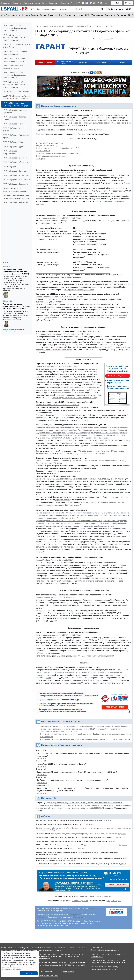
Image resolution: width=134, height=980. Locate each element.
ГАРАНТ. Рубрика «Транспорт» (16, 158)
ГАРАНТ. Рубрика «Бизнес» (14, 124)
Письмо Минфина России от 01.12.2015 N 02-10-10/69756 (60, 297)
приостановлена (63, 500)
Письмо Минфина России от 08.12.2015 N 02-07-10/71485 (60, 173)
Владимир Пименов (45, 134)
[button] (119, 9)
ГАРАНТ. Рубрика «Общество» (16, 162)
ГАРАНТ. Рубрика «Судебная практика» (15, 111)
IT (129, 15)
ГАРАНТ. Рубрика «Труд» (13, 146)
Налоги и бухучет (30, 15)
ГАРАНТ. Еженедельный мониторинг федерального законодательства (15, 75)
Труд (61, 15)
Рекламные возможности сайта (114, 963)
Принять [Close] (29, 973)
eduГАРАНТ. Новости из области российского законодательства (17, 97)
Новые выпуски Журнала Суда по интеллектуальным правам (16, 197)
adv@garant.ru (42, 917)
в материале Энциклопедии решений (79, 290)
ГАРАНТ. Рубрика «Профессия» (16, 175)
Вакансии (17, 3)
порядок (95, 578)
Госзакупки (41, 159)
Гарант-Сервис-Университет (48, 975)
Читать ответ (42, 759)
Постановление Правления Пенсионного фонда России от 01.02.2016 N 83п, (68, 461)
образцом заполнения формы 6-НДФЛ (68, 393)
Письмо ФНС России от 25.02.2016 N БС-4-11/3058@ (58, 405)
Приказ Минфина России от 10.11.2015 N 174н (55, 560)
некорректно (108, 39)
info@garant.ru (68, 971)
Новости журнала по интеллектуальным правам (15, 190)
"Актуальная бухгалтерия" (84, 896)
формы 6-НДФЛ (84, 407)
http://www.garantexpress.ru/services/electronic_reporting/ (75, 398)
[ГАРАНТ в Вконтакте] (80, 3)
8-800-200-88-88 (96, 948)
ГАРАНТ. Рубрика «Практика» (15, 171)
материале (101, 130)
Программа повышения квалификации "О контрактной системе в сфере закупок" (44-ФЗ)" (16, 272)
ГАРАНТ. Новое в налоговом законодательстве (15, 53)
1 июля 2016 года (46, 221)
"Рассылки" (92, 908)
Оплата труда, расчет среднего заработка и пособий (57, 148)
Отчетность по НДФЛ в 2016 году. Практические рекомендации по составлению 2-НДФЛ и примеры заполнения (85, 726)
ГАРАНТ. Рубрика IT (11, 167)
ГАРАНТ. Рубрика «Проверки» (15, 184)
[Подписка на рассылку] (72, 3)
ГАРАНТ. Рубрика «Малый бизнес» (14, 129)
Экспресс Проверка (80, 901)
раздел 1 (43, 415)
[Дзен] (83, 3)
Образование (97, 15)
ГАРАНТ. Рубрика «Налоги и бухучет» (15, 118)
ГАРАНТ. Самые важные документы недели (13, 67)
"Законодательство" (104, 896)
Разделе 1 (52, 379)
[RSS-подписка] (106, 3)
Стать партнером (69, 3)
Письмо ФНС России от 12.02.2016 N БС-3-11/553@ (57, 366)
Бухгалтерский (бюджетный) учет (50, 143)
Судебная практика (11, 15)
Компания (6, 3)
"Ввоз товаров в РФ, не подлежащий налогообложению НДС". (81, 454)
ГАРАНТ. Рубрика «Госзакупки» (16, 202)
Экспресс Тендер (114, 901)
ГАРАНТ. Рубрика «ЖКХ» (13, 142)
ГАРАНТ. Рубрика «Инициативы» (17, 180)
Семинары (54, 3)
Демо (44, 3)
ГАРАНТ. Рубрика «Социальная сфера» (16, 136)
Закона (48, 678)
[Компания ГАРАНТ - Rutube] (102, 3)
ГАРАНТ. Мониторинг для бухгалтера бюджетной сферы (16, 104)
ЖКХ (87, 15)
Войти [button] (117, 3)
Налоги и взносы (43, 151)
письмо (65, 618)
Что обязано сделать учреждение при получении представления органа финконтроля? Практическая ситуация (85, 739)
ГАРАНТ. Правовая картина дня (16, 92)
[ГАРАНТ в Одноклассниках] (98, 3)
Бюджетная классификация (47, 146)
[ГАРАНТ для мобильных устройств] (76, 3)
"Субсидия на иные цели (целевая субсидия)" (95, 656)
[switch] (33, 9)
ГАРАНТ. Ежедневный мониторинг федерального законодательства (15, 28)
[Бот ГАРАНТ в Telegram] (94, 3)
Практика (53, 15)
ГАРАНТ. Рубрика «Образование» (10, 152)
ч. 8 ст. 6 (78, 613)
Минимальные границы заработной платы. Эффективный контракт (63, 334)
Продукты (28, 3)
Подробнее (107, 821)
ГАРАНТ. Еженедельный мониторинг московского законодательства (14, 85)
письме (78, 188)
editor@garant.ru (74, 915)
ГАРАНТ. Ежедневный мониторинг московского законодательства (14, 37)
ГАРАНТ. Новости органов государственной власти (14, 60)
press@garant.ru (79, 917)
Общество (122, 15)
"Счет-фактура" (87, 581)
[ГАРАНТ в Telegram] (91, 3)
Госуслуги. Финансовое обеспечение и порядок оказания (59, 153)
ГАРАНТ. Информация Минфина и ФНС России (17, 46)
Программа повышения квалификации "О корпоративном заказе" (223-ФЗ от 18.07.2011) (16, 306)
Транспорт (110, 15)
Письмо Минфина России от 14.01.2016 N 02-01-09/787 (59, 218)
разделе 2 (89, 382)
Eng (128, 3)
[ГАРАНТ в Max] (87, 3)
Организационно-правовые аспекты (51, 156)
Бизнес (43, 15)
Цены (37, 3)
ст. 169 (89, 576)
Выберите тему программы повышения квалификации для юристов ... (14, 330)
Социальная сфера (74, 15)
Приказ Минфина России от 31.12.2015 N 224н (55, 597)
